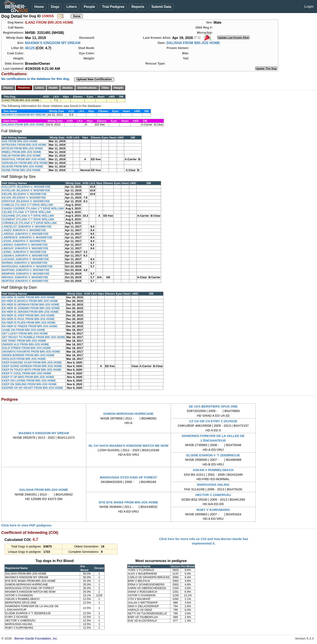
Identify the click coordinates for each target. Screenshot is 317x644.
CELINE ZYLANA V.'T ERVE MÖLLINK (27, 212)
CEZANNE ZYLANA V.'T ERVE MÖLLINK (28, 216)
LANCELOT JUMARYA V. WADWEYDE (27, 227)
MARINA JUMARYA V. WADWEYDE (25, 263)
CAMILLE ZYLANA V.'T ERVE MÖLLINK (28, 205)
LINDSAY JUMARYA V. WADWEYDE (25, 248)
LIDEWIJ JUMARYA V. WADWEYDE (25, 245)
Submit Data (161, 7)
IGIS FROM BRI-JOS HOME (20, 141)
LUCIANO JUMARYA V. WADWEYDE (25, 259)
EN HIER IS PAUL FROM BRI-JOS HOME (28, 319)
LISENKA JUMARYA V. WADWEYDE (25, 256)
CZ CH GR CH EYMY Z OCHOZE (213, 421)
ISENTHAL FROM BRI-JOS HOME (24, 159)
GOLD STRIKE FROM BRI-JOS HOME (26, 348)
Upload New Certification (94, 79)
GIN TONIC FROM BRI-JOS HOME (24, 341)
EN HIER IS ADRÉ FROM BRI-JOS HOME (28, 297)
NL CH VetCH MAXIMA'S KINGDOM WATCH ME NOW (129, 446)
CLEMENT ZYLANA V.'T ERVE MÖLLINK (28, 219)
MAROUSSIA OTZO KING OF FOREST (129, 477)
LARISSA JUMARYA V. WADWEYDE (25, 234)
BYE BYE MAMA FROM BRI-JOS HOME (129, 502)
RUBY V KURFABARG (213, 510)
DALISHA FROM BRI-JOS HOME (193, 43)
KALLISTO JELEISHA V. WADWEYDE (26, 187)
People (89, 7)
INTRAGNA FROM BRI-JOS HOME (24, 145)
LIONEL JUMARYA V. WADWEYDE (24, 252)
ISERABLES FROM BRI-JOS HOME (25, 163)
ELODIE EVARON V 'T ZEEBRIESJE (213, 455)
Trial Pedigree (113, 7)
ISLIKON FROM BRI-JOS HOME (23, 166)
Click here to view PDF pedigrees (26, 525)
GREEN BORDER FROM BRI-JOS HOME (28, 355)
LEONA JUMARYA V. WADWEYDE (24, 241)
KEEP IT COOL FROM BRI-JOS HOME (27, 373)
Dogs (55, 7)
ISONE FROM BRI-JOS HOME (21, 170)
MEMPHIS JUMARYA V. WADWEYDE (26, 274)
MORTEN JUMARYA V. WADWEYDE (25, 281)
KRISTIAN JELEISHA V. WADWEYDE (26, 201)
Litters (72, 7)
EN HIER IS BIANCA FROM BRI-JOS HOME (30, 301)
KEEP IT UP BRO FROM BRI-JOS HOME (28, 377)
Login (309, 6)
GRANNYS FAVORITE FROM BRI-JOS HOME (31, 352)
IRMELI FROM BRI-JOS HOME (22, 152)
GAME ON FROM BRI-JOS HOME (24, 330)
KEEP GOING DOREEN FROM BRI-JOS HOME (32, 366)
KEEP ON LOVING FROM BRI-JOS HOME (29, 381)
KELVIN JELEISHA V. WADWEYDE (24, 194)
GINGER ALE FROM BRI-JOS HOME (25, 344)
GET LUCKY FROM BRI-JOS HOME (25, 334)
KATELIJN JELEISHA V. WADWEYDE (26, 190)
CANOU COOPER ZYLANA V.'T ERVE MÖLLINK (33, 208)
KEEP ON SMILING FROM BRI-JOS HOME (29, 384)
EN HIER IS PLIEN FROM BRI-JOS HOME (29, 323)
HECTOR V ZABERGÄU (213, 495)
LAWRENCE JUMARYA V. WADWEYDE (27, 237)
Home (39, 7)
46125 (30, 48)
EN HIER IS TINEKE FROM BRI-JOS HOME (30, 326)
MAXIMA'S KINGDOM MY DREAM (53, 43)
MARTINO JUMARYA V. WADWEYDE (26, 270)
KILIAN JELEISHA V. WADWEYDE (24, 198)
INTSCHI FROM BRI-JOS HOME (22, 148)
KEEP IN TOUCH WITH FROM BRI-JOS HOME (32, 370)
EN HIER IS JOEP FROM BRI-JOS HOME (28, 315)
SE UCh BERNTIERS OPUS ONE (213, 406)
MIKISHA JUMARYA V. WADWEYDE (25, 277)
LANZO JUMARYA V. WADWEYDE (24, 230)
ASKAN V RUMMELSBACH (213, 470)
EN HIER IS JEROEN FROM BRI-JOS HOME (30, 312)
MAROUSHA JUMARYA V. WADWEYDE (27, 266)
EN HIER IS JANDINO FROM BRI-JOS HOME (31, 308)
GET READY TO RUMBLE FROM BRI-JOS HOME (34, 337)
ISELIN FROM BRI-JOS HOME (21, 156)
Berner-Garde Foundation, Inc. (36, 638)
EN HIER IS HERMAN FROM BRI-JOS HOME (31, 305)
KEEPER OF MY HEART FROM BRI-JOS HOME (32, 388)
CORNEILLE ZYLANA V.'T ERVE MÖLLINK (29, 223)
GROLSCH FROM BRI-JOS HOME (24, 359)
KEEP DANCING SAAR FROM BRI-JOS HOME (32, 362)
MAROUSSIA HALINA (213, 485)
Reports (138, 7)
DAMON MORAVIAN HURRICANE (128, 414)
